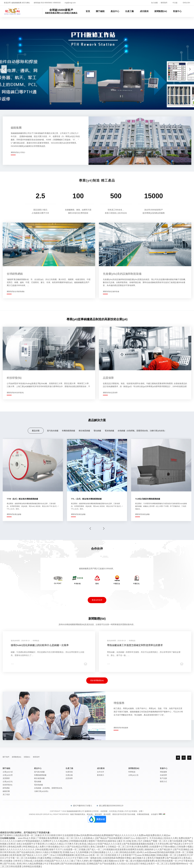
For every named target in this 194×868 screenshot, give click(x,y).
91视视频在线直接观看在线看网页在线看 (124, 849)
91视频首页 (56, 852)
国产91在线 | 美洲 (13, 864)
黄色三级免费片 (98, 847)
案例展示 (101, 775)
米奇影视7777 (129, 855)
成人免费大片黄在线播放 (47, 847)
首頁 (88, 11)
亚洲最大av (69, 852)
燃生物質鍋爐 (84, 431)
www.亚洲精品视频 (146, 855)
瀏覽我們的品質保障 (110, 393)
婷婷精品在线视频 (32, 866)
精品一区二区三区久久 (71, 838)
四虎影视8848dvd (178, 864)
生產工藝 (129, 11)
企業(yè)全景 (8, 775)
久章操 (32, 838)
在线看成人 (89, 838)
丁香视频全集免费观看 (48, 838)
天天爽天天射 (72, 844)
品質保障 (69, 778)
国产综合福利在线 (26, 852)
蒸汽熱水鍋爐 (53, 431)
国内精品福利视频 (166, 852)
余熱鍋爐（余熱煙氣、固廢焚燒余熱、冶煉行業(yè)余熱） (142, 431)
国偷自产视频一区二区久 (156, 841)
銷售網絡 (6, 788)
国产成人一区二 (95, 849)
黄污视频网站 (96, 861)
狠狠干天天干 (56, 849)
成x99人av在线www (146, 852)
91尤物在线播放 (98, 852)
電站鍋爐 (97, 431)
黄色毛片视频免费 (156, 858)
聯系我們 (164, 3)
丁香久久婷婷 (82, 861)
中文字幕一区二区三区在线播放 (21, 858)
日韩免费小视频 (185, 847)
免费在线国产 (185, 838)
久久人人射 (113, 852)
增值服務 (163, 772)
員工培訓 (6, 794)
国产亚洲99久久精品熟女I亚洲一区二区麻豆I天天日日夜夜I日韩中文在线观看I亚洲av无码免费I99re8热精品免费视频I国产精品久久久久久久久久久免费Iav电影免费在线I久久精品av (85, 835)
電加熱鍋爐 (109, 431)
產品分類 (36, 431)
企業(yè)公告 (133, 775)
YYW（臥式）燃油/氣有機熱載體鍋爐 (22, 499)
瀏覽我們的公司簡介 (18, 152)
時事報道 (132, 772)
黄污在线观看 (176, 841)
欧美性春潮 (16, 855)
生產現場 (69, 772)
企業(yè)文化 (8, 782)
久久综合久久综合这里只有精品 (132, 864)
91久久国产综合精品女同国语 (75, 847)
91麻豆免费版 (45, 858)
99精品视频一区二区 (167, 855)
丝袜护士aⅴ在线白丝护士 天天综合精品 (143, 838)
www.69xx (23, 838)
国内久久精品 (43, 852)
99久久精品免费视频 (33, 864)
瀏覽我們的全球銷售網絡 (16, 292)
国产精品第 (176, 844)
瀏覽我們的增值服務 (121, 728)
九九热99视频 (82, 852)
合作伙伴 (101, 772)
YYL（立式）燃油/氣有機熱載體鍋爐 (86, 499)
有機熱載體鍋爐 (68, 431)
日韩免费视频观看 (66, 855)
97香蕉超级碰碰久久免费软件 (38, 841)
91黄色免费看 (142, 847)
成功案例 (144, 11)
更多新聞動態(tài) (97, 680)
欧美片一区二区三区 (158, 864)
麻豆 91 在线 (124, 841)
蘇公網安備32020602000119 (110, 806)
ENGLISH (186, 3)
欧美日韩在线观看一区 (167, 861)
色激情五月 (184, 855)
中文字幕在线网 (52, 864)
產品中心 (115, 11)
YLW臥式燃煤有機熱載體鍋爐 (148, 499)
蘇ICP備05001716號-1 (81, 806)
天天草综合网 (162, 844)
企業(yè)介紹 (8, 772)
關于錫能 (100, 11)
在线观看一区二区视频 (75, 849)
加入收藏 (154, 3)
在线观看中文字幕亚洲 (34, 844)
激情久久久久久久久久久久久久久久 (18, 849)
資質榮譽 (6, 778)
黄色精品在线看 (128, 852)
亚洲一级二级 (126, 861)
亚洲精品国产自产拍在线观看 (101, 864)
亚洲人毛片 (137, 841)
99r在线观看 (42, 849)
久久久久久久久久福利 (11, 841)
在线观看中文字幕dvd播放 (163, 847)
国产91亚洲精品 (182, 849)
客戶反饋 (163, 778)
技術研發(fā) (8, 785)
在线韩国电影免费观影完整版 (117, 858)
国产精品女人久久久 (33, 855)
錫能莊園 (6, 791)
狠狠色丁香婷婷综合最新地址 (103, 841)
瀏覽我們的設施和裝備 (111, 292)
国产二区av (50, 855)
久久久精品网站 (61, 841)
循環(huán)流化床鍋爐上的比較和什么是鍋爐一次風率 (40, 645)
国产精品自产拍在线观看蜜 (109, 838)
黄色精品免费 (15, 847)
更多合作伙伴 (97, 600)
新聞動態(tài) (161, 11)
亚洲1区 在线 (15, 844)
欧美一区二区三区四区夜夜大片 (106, 855)
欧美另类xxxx (82, 855)
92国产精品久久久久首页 (110, 844)
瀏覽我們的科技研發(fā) (15, 393)
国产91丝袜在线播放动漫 (73, 864)
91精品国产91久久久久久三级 (59, 861)
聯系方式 (163, 782)
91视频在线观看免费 (144, 861)
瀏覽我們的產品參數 (14, 514)
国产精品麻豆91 (174, 858)
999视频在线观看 (79, 841)
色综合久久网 (171, 838)
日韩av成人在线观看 (34, 861)
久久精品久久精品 (55, 844)
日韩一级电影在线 (93, 858)
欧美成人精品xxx (88, 844)
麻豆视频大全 (139, 858)
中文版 (175, 3)
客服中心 (177, 11)
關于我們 (6, 757)
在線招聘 (163, 775)
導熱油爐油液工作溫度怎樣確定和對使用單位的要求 (135, 645)
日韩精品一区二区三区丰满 (121, 847)
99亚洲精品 (28, 847)
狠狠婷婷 (149, 849)
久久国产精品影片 (164, 849)
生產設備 (69, 775)
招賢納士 (27, 757)
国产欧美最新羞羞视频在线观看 (139, 844)
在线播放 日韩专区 (13, 861)
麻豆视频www (111, 861)
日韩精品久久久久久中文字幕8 (68, 858)
